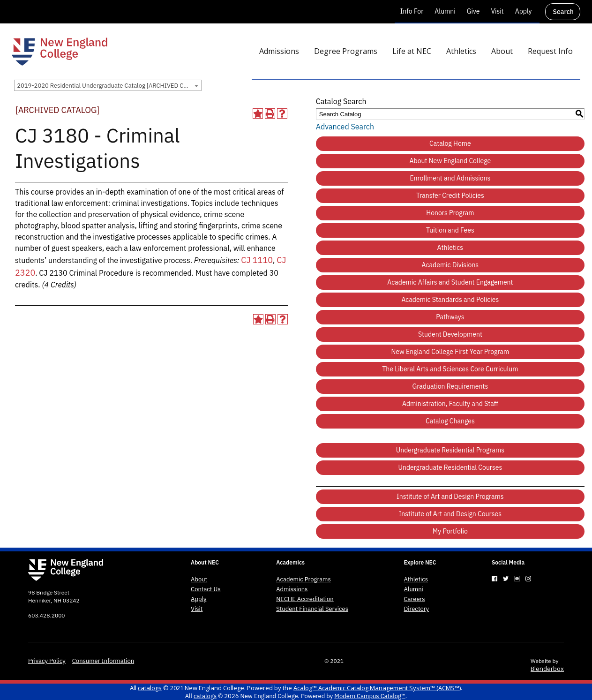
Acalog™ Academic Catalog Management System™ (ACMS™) (377, 688)
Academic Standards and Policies (450, 300)
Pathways (450, 317)
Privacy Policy (47, 661)
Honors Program (450, 213)
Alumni (445, 11)
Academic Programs (303, 580)
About (199, 580)
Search (563, 12)
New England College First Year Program (450, 352)
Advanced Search (345, 127)
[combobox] (108, 85)
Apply (524, 11)
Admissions (292, 589)
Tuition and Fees (450, 230)
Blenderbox (547, 669)
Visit (497, 11)
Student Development (450, 334)
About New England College (450, 161)
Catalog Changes (450, 421)
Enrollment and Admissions (450, 178)
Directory (417, 609)
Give (473, 11)
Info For (412, 11)
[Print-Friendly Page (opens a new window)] (270, 113)
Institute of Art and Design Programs (450, 497)
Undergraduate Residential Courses (450, 467)
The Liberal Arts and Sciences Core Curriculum (450, 369)
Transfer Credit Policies (450, 196)
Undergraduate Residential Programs (450, 450)
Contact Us (206, 589)
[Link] (495, 579)
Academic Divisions (450, 265)
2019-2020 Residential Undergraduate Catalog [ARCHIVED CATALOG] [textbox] (109, 86)
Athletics (450, 248)
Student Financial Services (312, 609)
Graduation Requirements (450, 386)
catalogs (150, 688)
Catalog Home (450, 143)
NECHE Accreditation (305, 599)
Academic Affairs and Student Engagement (450, 282)
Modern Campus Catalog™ (370, 696)
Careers (415, 599)
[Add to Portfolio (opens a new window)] (258, 113)
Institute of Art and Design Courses (450, 514)
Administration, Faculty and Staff (450, 404)
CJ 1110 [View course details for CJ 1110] (257, 260)
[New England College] (60, 52)
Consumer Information (103, 661)
